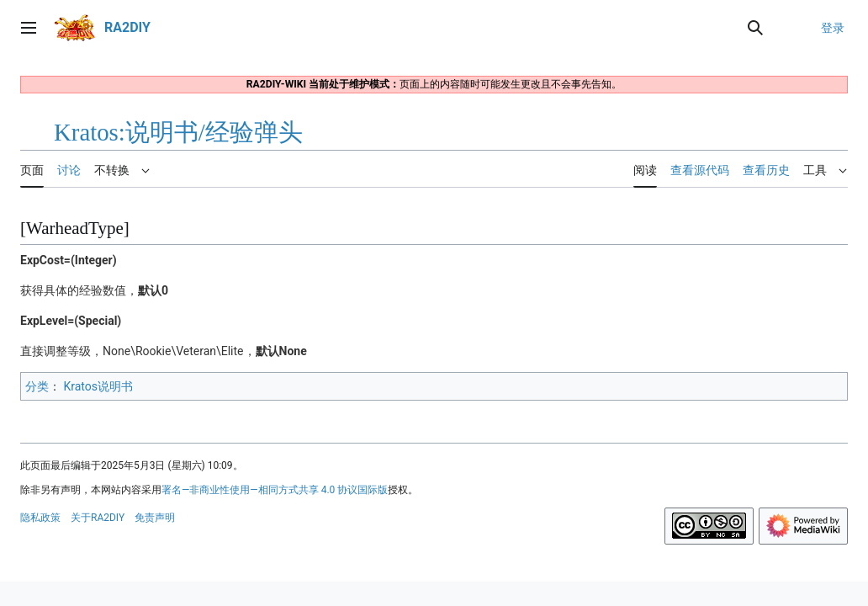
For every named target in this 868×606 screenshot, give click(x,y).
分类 (37, 386)
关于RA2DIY (98, 518)
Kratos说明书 (99, 386)
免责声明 (155, 518)
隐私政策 (40, 518)
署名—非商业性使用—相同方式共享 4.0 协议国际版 (275, 490)
